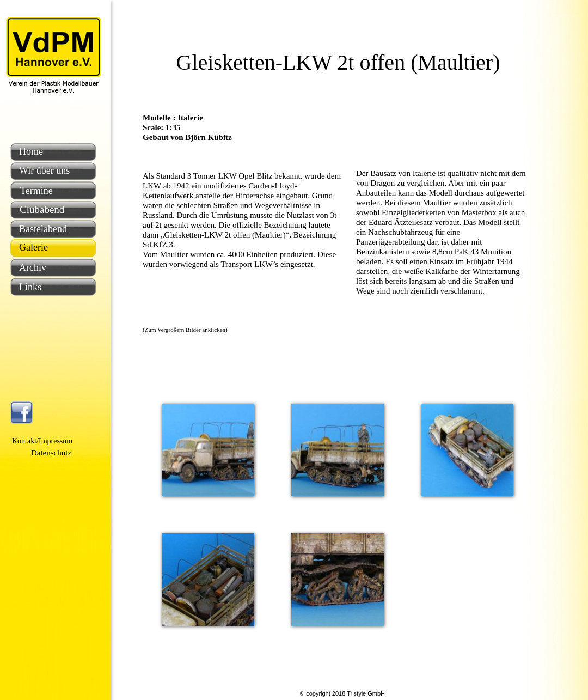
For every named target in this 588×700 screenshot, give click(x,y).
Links (30, 287)
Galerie (33, 247)
